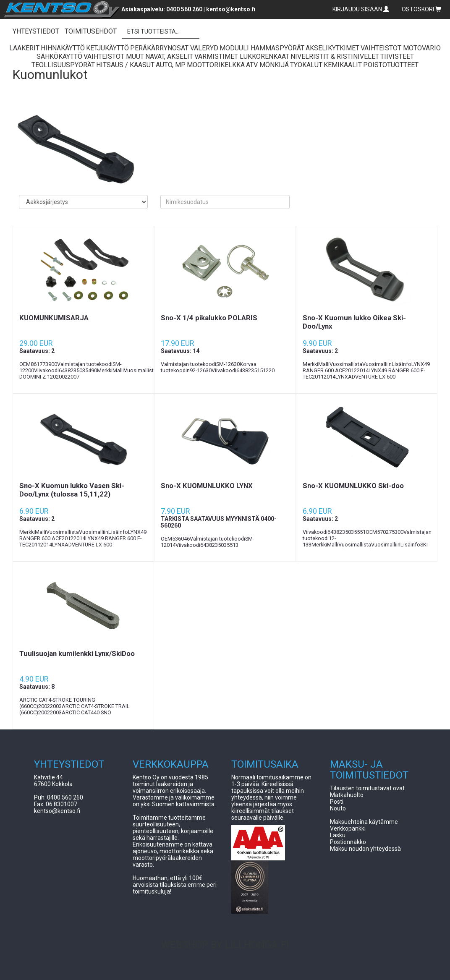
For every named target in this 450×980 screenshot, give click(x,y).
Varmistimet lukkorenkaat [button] (242, 56)
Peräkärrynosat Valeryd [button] (174, 48)
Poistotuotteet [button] (391, 65)
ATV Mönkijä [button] (267, 65)
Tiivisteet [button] (397, 56)
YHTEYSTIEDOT (36, 31)
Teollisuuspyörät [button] (63, 65)
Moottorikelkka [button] (216, 65)
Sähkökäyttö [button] (59, 56)
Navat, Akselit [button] (169, 56)
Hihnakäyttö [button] (63, 48)
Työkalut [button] (306, 65)
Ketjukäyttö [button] (107, 48)
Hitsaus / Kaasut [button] (125, 65)
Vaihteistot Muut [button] (114, 56)
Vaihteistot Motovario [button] (401, 48)
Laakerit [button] (24, 48)
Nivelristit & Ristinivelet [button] (335, 56)
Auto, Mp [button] (171, 65)
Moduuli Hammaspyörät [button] (262, 48)
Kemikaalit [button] (343, 65)
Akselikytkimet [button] (332, 48)
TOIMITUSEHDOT (91, 31)
